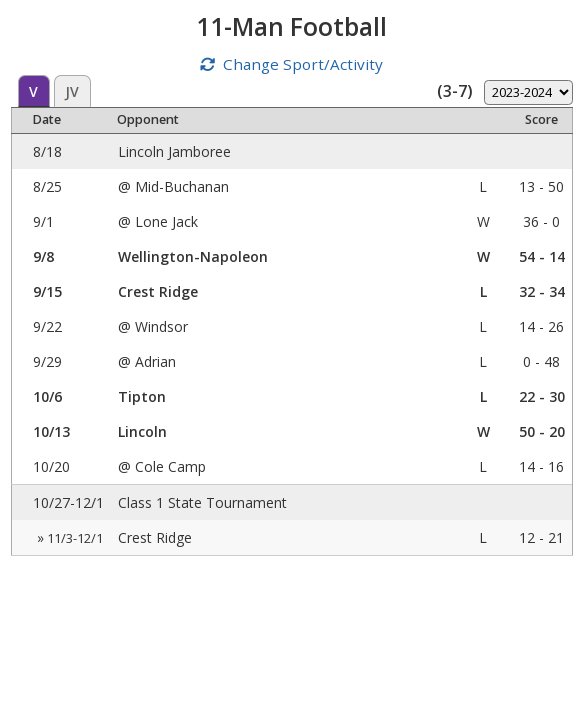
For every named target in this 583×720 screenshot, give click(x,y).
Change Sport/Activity (303, 64)
